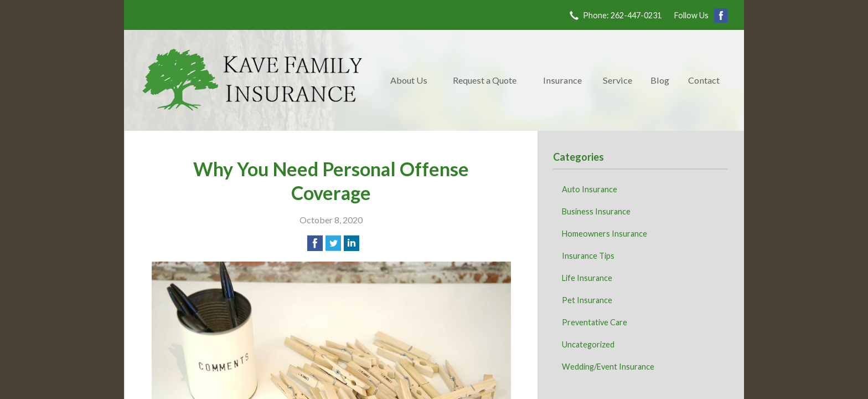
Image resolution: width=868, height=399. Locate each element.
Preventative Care (595, 322)
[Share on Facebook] (315, 243)
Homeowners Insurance (604, 234)
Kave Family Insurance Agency (252, 80)
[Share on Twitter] (333, 243)
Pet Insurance (587, 300)
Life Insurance (587, 278)
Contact (704, 80)
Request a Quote (485, 80)
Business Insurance (596, 211)
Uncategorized (588, 344)
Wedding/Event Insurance (608, 367)
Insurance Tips (588, 256)
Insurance (562, 80)
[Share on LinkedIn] (352, 243)
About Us (409, 80)
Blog (660, 80)
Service (618, 80)
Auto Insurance (590, 189)
